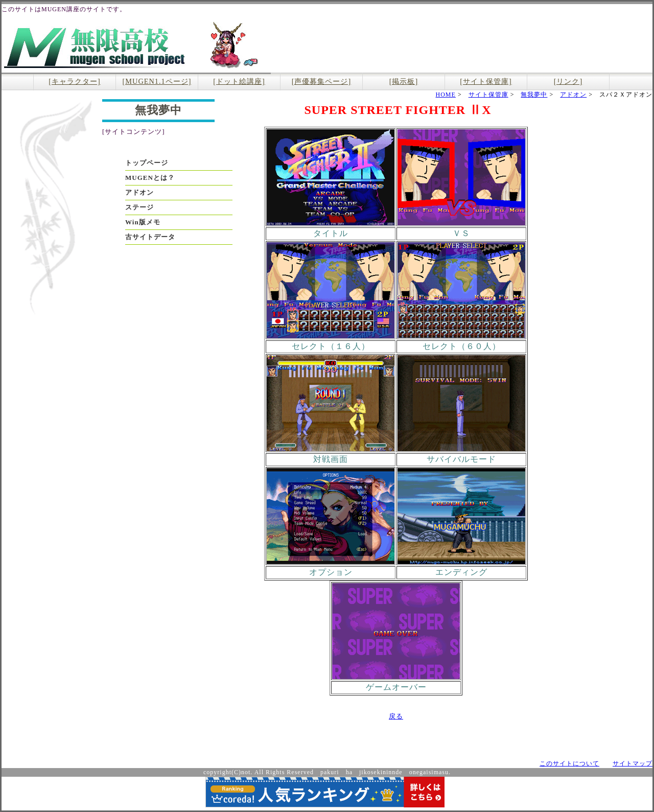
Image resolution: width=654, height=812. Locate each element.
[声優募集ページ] (322, 81)
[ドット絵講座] (239, 81)
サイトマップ (633, 763)
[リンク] (568, 81)
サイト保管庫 (488, 95)
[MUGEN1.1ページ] (157, 81)
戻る (396, 716)
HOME (446, 95)
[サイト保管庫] (486, 81)
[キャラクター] (75, 81)
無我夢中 (534, 95)
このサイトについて (569, 763)
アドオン (573, 95)
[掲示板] (404, 81)
